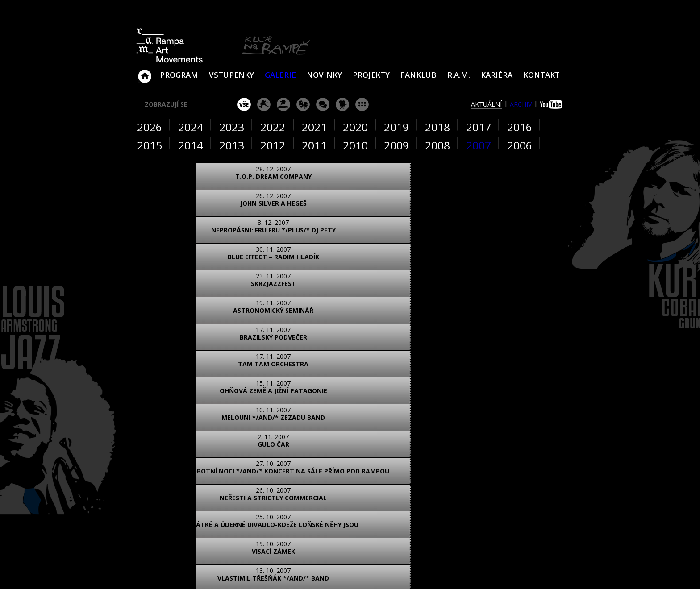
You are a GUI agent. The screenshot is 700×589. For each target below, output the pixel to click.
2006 (520, 145)
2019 (396, 127)
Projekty (371, 75)
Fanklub (419, 75)
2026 (150, 127)
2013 (232, 145)
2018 (437, 127)
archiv (521, 104)
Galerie (280, 75)
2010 (355, 145)
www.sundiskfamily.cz (442, 570)
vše (244, 104)
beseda (323, 104)
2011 (314, 145)
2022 (273, 127)
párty (283, 104)
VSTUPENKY (231, 75)
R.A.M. (459, 75)
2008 (437, 145)
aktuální (486, 104)
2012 (273, 145)
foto (170, 422)
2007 (479, 145)
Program (179, 75)
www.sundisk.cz (336, 570)
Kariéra (497, 75)
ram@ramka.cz (500, 480)
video (210, 422)
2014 (191, 145)
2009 (396, 145)
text (250, 422)
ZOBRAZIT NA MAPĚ (350, 462)
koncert (264, 104)
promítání (342, 104)
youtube (552, 104)
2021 (314, 127)
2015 (150, 145)
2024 (191, 127)
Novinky (324, 75)
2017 (479, 127)
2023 (232, 127)
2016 (520, 127)
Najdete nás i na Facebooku (457, 515)
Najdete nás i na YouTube (477, 515)
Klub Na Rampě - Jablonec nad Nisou (145, 72)
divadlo (303, 104)
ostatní (362, 104)
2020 (355, 127)
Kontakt (542, 75)
